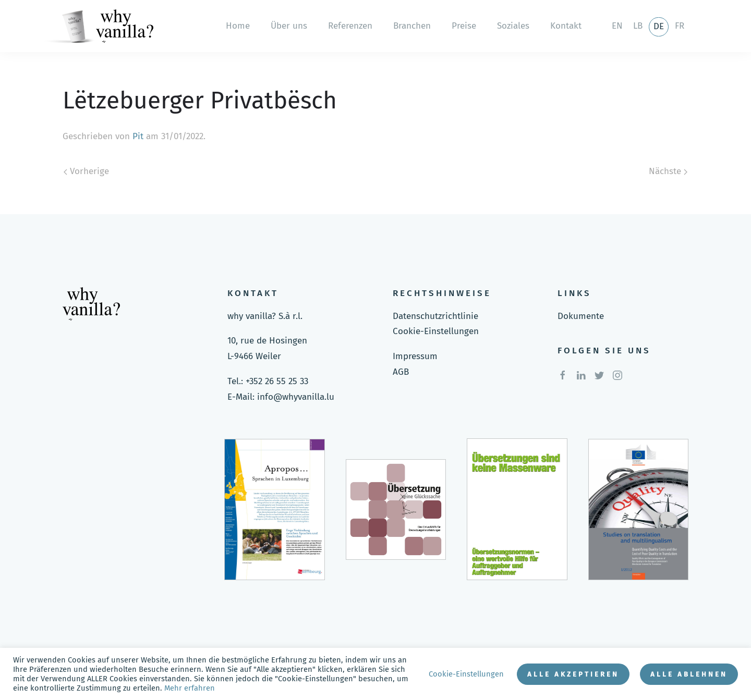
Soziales (513, 26)
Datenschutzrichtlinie (435, 316)
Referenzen (350, 26)
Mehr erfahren (190, 688)
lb (638, 26)
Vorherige (86, 171)
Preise (464, 26)
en (617, 26)
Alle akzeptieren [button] (573, 674)
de (659, 26)
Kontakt (566, 26)
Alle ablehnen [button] (689, 674)
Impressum (415, 356)
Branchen (412, 26)
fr (680, 26)
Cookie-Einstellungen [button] (466, 674)
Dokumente (581, 316)
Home (238, 26)
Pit (138, 136)
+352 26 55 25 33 (277, 381)
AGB (401, 372)
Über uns (289, 26)
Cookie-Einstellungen (436, 331)
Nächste (668, 171)
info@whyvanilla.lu (296, 397)
